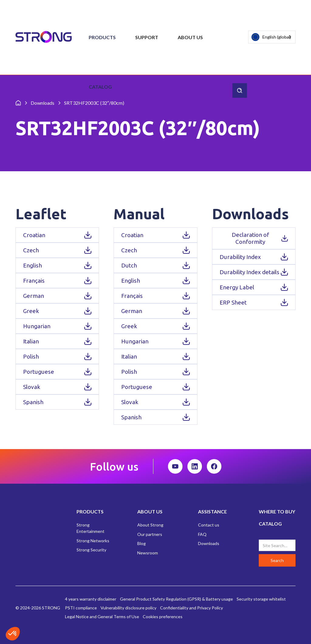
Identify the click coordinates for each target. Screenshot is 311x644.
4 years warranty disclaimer (91, 599)
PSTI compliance (81, 608)
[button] (102, 37)
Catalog (100, 87)
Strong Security (91, 550)
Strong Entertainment (91, 528)
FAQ (202, 534)
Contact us (209, 525)
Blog (142, 543)
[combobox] (272, 37)
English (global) (271, 37)
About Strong (150, 525)
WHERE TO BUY (277, 511)
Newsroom (148, 553)
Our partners (150, 534)
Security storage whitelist (261, 599)
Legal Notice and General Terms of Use (102, 617)
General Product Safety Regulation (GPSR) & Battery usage (176, 599)
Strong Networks (93, 541)
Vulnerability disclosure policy (128, 608)
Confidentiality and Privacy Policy (191, 608)
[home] (44, 37)
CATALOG (270, 524)
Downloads (209, 543)
